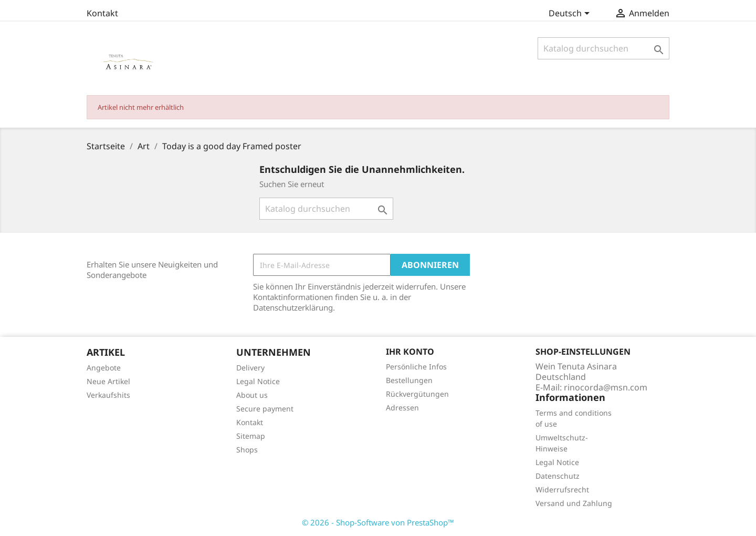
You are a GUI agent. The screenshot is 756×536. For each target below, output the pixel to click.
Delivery (250, 368)
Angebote (104, 368)
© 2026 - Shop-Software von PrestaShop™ (378, 522)
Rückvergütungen (417, 394)
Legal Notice (258, 381)
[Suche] (603, 48)
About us (252, 395)
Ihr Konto (410, 352)
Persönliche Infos (416, 367)
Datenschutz (558, 476)
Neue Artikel (108, 381)
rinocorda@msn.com (606, 387)
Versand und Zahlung (574, 503)
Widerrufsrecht (562, 489)
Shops (247, 450)
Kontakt (102, 13)
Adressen (402, 408)
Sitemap (251, 436)
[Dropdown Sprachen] (571, 14)
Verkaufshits (108, 395)
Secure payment (265, 409)
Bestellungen (409, 380)
